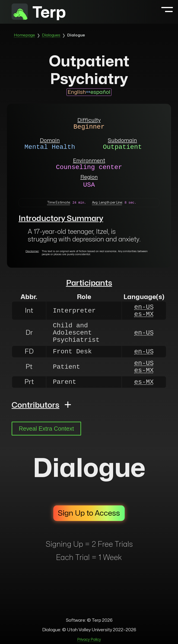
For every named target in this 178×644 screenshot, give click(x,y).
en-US (144, 307)
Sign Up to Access (89, 513)
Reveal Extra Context (46, 429)
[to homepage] (20, 13)
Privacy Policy (89, 640)
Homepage (24, 35)
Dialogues (51, 35)
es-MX (144, 314)
